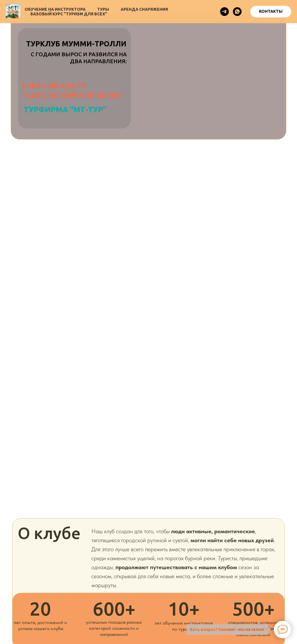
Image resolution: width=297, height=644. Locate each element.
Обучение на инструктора (55, 9)
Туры (103, 9)
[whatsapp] (237, 12)
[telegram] (224, 12)
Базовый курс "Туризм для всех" (69, 14)
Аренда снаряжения (144, 9)
